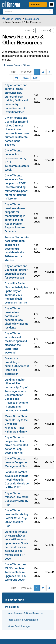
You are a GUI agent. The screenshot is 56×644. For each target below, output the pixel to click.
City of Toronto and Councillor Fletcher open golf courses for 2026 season (16, 272)
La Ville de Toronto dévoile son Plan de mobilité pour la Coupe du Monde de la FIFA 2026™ (17, 480)
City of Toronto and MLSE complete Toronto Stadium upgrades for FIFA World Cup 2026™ (16, 572)
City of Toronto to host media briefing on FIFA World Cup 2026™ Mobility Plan (16, 518)
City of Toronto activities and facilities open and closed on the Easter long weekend (16, 343)
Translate (44, 31)
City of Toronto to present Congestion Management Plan (17, 462)
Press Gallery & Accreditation (23, 620)
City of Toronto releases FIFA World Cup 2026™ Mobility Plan (17, 499)
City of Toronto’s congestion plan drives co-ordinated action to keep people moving (16, 445)
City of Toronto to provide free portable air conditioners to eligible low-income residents (17, 318)
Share (30, 30)
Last (36, 78)
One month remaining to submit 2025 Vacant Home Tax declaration (17, 366)
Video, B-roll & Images (19, 626)
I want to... (37, 4)
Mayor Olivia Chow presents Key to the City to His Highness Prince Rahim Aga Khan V (16, 424)
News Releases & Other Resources (25, 613)
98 (17, 78)
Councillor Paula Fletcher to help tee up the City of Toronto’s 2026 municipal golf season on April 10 (16, 293)
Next (26, 78)
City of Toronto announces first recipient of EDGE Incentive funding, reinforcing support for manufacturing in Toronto (16, 187)
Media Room (12, 607)
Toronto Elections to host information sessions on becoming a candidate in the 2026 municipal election (17, 249)
